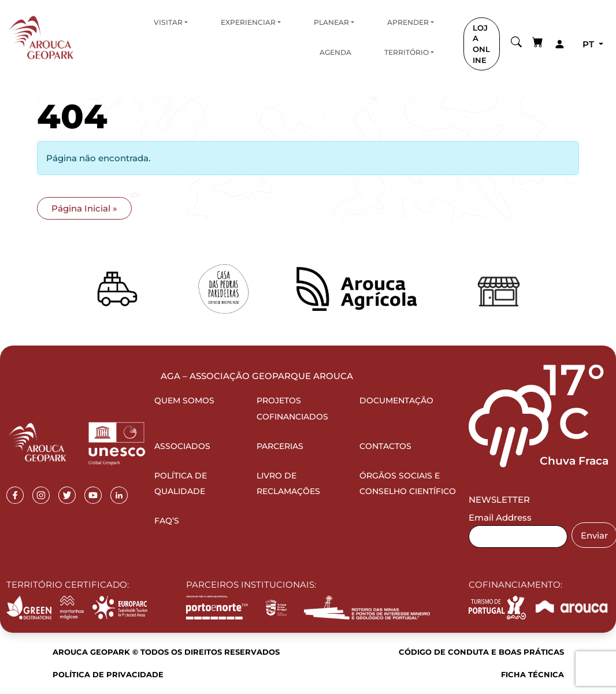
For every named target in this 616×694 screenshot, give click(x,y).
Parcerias (280, 446)
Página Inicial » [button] (84, 208)
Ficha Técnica (532, 674)
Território (407, 52)
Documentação (396, 400)
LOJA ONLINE (481, 44)
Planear (331, 22)
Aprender (408, 22)
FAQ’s (167, 521)
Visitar (168, 22)
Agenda (335, 52)
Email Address (500, 517)
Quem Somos (184, 400)
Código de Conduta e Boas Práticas (481, 652)
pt (589, 44)
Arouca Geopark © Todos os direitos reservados (166, 652)
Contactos (385, 446)
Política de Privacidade (108, 674)
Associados (182, 446)
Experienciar (248, 22)
